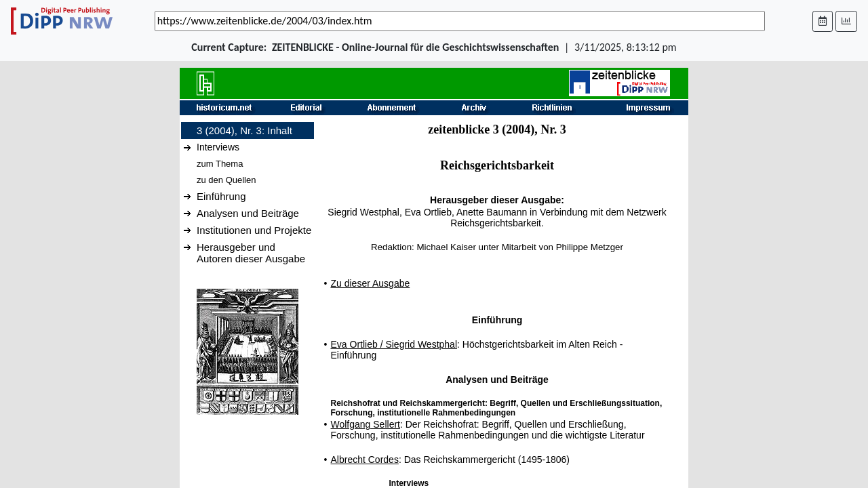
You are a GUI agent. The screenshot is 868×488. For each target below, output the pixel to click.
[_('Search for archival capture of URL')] (460, 21)
